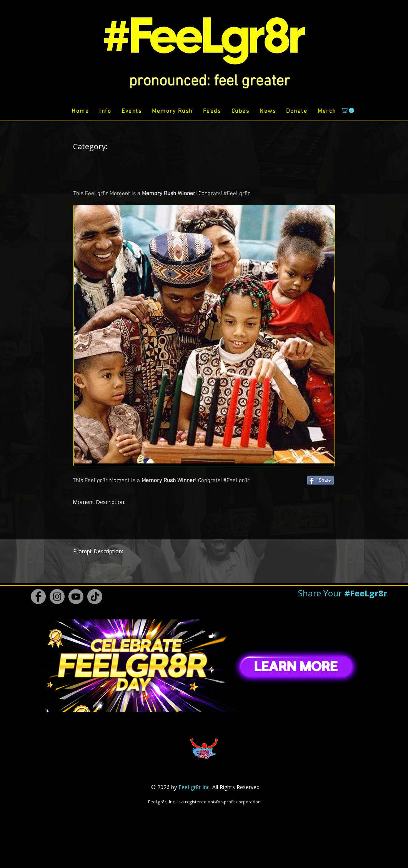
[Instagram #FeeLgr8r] (57, 597)
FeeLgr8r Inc (194, 787)
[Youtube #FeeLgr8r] (76, 597)
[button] (209, 82)
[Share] (321, 480)
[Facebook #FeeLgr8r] (38, 597)
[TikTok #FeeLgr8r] (95, 597)
